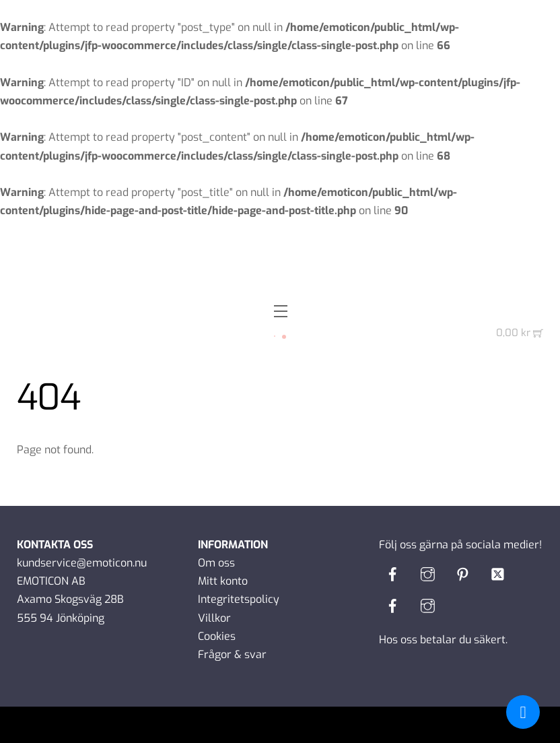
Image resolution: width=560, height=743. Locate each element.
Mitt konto (223, 581)
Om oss (216, 563)
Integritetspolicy (239, 599)
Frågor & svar (232, 654)
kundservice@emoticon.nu (82, 563)
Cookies (217, 636)
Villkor (214, 618)
